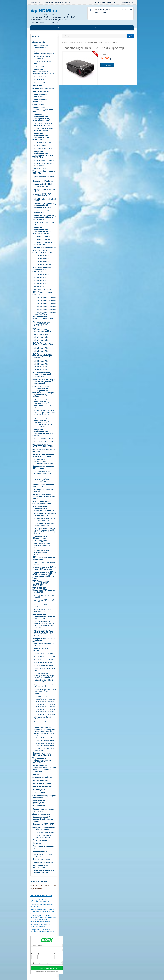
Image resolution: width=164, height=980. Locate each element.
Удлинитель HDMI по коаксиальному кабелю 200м (43, 546)
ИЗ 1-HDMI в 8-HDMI (42, 261)
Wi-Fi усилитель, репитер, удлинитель (44, 640)
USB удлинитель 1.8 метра (45, 699)
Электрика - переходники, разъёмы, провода (44, 828)
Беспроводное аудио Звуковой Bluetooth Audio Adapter (44, 496)
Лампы (36, 774)
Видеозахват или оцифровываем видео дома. (42, 905)
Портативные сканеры (42, 783)
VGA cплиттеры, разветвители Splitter (42, 330)
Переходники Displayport (43, 181)
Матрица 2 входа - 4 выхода (45, 300)
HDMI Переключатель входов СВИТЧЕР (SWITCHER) (42, 269)
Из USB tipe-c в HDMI (42, 240)
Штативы (37, 843)
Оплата (86, 28)
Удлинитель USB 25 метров (45, 712)
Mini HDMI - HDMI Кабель (44, 662)
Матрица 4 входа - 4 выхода (45, 309)
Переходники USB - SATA (43, 824)
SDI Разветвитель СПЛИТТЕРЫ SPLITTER (43, 445)
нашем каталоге (69, 2)
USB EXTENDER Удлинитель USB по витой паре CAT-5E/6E (44, 616)
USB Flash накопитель (42, 787)
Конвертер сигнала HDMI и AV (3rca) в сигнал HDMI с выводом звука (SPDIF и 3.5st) (44, 575)
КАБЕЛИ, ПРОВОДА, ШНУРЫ (41, 650)
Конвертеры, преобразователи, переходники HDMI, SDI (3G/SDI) (43, 432)
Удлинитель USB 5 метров (45, 702)
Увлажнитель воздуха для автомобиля (44, 58)
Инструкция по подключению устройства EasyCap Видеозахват (42, 930)
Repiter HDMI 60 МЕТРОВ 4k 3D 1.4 (45, 563)
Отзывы (111, 28)
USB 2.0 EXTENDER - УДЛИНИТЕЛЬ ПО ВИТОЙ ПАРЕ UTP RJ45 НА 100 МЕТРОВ (44, 624)
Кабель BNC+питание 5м (44, 738)
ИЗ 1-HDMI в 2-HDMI (42, 255)
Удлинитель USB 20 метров (45, 709)
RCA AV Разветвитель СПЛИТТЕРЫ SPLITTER (43, 344)
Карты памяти (39, 793)
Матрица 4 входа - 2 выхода (45, 303)
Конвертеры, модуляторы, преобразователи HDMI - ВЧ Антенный (44, 218)
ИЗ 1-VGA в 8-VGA (41, 340)
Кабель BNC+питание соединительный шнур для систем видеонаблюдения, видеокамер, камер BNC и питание (44, 731)
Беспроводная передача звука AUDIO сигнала (43, 455)
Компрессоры (39, 66)
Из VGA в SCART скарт (43, 148)
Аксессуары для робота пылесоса (43, 855)
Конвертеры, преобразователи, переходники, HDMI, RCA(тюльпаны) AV (41, 118)
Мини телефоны (40, 840)
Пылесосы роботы (41, 851)
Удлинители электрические (44, 832)
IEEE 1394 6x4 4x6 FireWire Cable (45, 669)
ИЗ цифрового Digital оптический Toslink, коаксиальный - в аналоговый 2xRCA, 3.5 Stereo (43, 404)
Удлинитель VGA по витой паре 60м (44, 601)
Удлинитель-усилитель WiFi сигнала (45, 645)
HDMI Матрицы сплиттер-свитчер (44, 293)
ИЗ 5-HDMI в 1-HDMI (42, 283)
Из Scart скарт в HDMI (43, 145)
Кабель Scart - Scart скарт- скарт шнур (44, 749)
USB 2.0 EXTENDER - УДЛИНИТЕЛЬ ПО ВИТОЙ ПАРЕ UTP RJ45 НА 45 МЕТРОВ (44, 633)
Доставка (74, 28)
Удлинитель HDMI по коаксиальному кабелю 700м (43, 552)
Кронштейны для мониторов (40, 100)
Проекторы (37, 85)
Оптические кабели (42, 722)
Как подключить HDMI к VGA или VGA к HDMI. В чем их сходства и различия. (42, 911)
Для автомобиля (40, 42)
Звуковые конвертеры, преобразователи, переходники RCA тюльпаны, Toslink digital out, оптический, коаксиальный (43, 392)
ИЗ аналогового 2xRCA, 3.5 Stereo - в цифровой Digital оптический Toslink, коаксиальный (45, 413)
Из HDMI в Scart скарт (43, 142)
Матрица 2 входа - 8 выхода (45, 306)
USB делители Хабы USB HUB (44, 718)
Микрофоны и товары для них (44, 847)
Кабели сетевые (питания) (44, 725)
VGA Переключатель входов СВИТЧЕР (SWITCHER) (41, 583)
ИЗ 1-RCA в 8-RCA (41, 351)
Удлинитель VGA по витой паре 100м (44, 606)
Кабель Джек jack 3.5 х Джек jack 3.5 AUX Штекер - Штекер (45, 691)
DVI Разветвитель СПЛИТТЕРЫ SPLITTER (43, 318)
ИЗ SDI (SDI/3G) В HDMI (43, 438)
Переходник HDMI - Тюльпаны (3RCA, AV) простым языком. (41, 901)
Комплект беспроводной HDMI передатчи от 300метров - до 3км (43, 480)
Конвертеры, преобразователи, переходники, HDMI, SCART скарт (41, 136)
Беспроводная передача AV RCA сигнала (43, 486)
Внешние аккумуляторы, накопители (43, 810)
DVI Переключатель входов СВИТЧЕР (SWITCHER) (41, 324)
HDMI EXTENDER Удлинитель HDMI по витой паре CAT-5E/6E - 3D (44, 509)
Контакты (99, 28)
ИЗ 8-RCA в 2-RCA (41, 370)
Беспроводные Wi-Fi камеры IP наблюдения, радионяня (43, 819)
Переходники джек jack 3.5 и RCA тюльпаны (45, 686)
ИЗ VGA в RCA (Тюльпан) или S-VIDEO (44, 164)
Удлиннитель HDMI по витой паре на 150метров (45, 524)
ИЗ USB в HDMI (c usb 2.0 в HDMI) (45, 190)
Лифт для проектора (41, 91)
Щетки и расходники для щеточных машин (43, 871)
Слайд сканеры (39, 105)
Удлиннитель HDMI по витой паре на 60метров (45, 515)
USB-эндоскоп (39, 806)
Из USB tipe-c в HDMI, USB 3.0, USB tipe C (44, 243)
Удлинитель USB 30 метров (45, 714)
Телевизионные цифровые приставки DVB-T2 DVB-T (42, 760)
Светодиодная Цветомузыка (39, 802)
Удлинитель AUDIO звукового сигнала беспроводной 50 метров (44, 461)
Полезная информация (41, 896)
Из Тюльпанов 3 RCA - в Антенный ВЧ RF (43, 212)
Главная (38, 28)
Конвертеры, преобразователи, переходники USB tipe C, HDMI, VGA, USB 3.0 (43, 230)
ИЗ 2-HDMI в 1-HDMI (42, 274)
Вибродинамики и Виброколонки (40, 866)
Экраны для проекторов (43, 88)
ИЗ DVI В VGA (40, 82)
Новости (62, 28)
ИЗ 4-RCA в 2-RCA (41, 367)
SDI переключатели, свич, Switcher (44, 450)
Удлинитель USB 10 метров (45, 704)
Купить (107, 65)
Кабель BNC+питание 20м (45, 743)
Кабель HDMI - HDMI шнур (44, 654)
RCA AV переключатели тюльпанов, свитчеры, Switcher (43, 356)
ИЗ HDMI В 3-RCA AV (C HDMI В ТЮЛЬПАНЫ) (43, 125)
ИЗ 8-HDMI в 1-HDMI (42, 286)
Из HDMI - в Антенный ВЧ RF (44, 224)
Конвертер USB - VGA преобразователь (42, 195)
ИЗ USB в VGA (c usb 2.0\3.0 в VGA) (45, 200)
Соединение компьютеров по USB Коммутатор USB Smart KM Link (44, 382)
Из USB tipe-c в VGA (42, 237)
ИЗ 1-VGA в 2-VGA (41, 334)
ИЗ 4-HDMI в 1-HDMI (42, 280)
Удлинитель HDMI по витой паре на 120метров (45, 519)
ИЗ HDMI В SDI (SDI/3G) (43, 441)
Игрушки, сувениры (41, 859)
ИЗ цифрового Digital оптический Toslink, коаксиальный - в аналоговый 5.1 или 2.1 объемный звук (43, 423)
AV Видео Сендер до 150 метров (44, 491)
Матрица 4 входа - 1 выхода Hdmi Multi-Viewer (45, 313)
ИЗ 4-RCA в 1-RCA (41, 361)
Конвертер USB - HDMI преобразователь (42, 185)
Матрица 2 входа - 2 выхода (45, 297)
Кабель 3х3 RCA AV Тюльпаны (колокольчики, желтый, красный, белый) (44, 675)
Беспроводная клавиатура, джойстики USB (43, 110)
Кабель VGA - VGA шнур (43, 660)
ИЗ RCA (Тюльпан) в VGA (44, 160)
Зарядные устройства (42, 777)
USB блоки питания (41, 780)
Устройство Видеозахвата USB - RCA (44, 172)
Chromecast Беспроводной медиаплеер (44, 797)
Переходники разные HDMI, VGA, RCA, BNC (42, 754)
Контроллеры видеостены (44, 247)
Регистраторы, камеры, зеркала (43, 62)
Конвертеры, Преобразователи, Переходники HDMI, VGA (43, 71)
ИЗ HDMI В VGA (40, 76)
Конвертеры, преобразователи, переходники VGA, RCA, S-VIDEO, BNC (44, 154)
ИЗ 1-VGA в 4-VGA (41, 337)
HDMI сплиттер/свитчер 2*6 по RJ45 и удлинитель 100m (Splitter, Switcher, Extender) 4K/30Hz (45, 531)
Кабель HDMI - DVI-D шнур (44, 657)
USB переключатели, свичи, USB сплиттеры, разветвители (43, 375)
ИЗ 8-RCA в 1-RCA (41, 364)
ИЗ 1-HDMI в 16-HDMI (42, 264)
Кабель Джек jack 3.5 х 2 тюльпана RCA (43, 681)
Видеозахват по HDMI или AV (44, 177)
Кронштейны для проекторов (40, 95)
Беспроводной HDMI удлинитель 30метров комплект (42, 473)
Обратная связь (101, 12)
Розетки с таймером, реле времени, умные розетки (44, 836)
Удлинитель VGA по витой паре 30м (44, 596)
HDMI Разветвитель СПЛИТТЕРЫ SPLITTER (43, 251)
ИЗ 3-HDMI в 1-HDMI (42, 277)
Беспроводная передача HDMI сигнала (43, 467)
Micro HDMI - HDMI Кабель (44, 665)
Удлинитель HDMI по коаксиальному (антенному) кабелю (42, 539)
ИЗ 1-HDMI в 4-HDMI (42, 258)
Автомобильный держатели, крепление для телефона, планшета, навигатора (44, 768)
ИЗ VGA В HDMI (40, 79)
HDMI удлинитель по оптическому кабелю (42, 502)
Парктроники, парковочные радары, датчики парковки (45, 53)
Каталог (50, 28)
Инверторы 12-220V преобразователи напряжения (42, 47)
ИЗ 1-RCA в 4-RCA (41, 348)
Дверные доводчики (41, 814)
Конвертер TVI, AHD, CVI (43, 862)
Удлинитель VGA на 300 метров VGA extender (43, 611)
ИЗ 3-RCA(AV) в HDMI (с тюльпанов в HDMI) (43, 129)
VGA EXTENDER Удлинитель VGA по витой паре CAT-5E (44, 590)
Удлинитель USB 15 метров (45, 707)
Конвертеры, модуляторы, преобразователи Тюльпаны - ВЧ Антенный (44, 206)
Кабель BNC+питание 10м (45, 740)
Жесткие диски (39, 790)
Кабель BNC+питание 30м (45, 746)
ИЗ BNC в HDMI (40, 168)
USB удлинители (41, 696)
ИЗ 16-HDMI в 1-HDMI (42, 289)
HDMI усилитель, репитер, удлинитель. (44, 558)
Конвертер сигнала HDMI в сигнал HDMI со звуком (44, 568)
